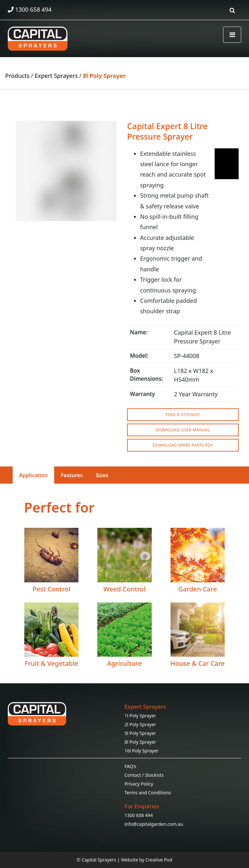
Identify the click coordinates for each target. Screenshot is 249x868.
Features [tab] (72, 475)
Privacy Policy (139, 784)
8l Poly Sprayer (104, 76)
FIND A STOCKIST (183, 415)
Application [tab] (33, 475)
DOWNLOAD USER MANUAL (183, 430)
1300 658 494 (139, 815)
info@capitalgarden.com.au (154, 824)
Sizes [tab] (102, 475)
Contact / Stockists (144, 775)
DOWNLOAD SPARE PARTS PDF (183, 445)
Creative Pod (159, 860)
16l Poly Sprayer (142, 751)
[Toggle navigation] (232, 35)
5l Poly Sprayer (140, 733)
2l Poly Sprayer (140, 724)
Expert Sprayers (56, 76)
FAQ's (130, 766)
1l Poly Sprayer (140, 716)
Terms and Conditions (148, 793)
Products (17, 76)
